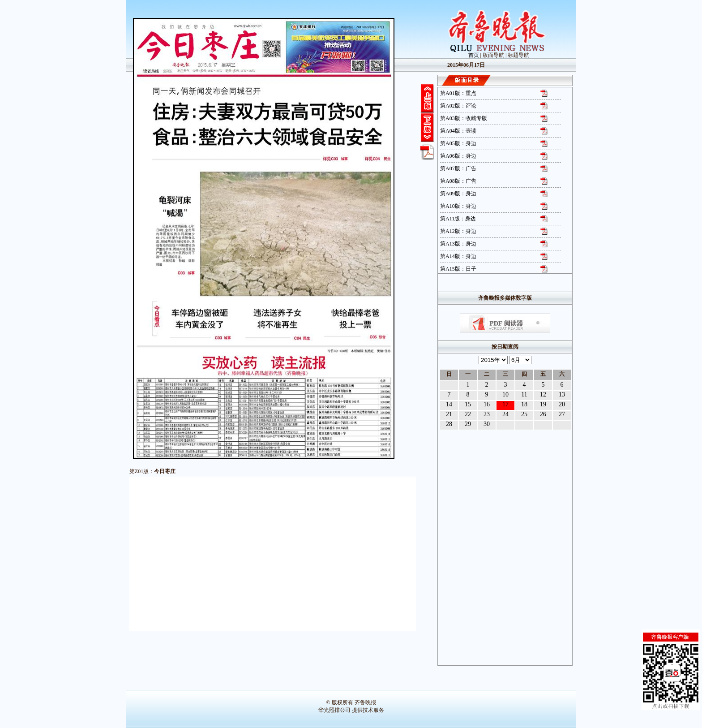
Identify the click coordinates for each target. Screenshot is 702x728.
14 (449, 404)
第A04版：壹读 (458, 131)
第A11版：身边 (458, 219)
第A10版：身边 (458, 206)
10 (505, 394)
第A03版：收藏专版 (464, 118)
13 (562, 394)
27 (562, 414)
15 (468, 404)
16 (487, 404)
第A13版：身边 (458, 244)
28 (449, 424)
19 (543, 404)
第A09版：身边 (458, 194)
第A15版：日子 (458, 269)
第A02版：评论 (458, 106)
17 (505, 404)
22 (468, 414)
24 (505, 414)
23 (487, 414)
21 (449, 414)
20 (562, 404)
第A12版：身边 (458, 231)
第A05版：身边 (458, 143)
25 (524, 414)
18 (524, 404)
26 (543, 414)
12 (543, 394)
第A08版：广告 (458, 181)
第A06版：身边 (458, 156)
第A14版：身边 (458, 256)
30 (487, 424)
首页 (474, 55)
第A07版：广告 (458, 168)
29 (468, 424)
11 (524, 394)
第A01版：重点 (458, 93)
